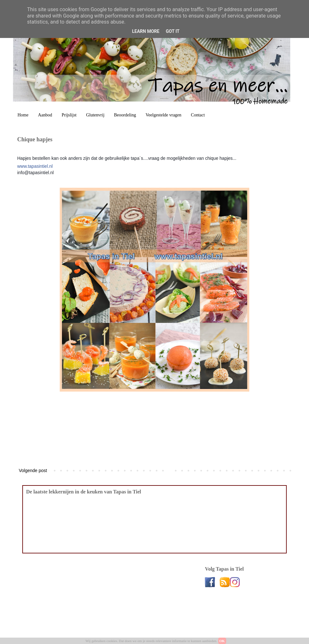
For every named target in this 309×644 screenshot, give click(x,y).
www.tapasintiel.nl (35, 166)
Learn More (146, 31)
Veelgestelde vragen (163, 115)
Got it (172, 31)
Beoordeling (125, 115)
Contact (198, 115)
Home (23, 115)
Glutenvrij (95, 115)
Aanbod (45, 115)
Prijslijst (69, 115)
